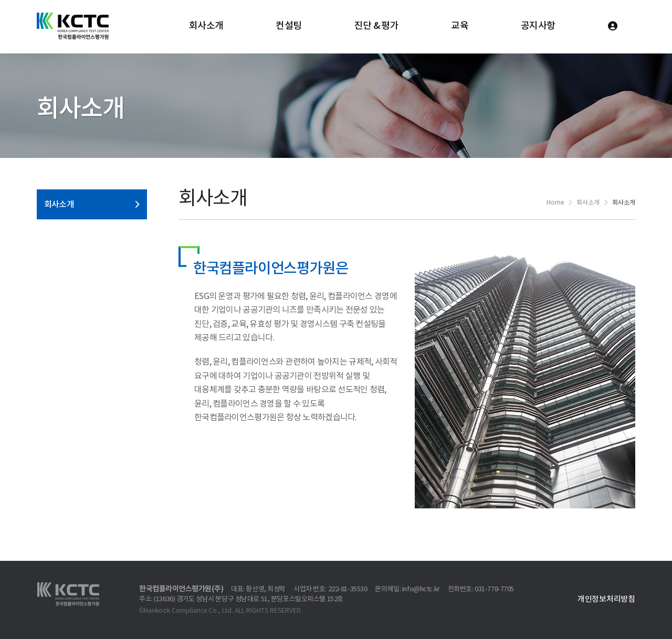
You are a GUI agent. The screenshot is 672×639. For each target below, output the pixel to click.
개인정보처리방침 (606, 599)
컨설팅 (288, 26)
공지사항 (538, 26)
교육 (460, 26)
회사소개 (206, 26)
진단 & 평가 (377, 26)
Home (555, 203)
